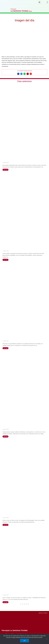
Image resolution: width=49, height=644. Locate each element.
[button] (47, 2)
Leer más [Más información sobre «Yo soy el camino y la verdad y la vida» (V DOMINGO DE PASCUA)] (5, 602)
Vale (24, 641)
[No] (47, 639)
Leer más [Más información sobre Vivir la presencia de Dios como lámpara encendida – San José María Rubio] (5, 525)
